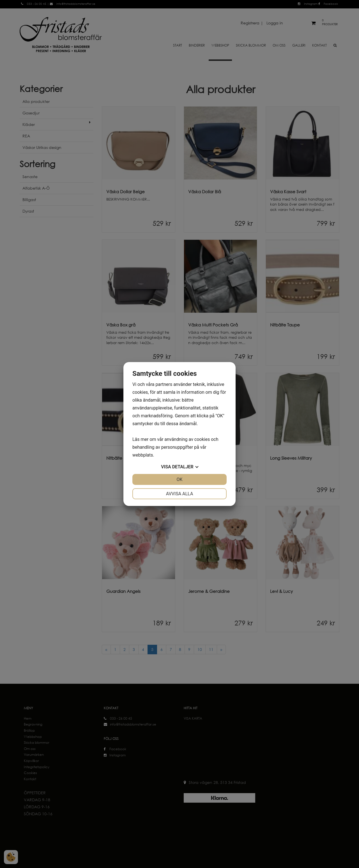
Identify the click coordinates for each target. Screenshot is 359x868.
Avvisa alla (180, 494)
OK (179, 479)
